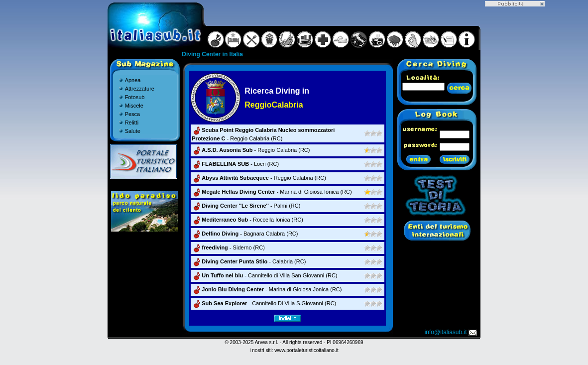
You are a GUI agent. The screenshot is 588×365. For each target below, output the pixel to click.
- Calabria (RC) (249, 261)
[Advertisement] (515, 156)
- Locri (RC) (235, 164)
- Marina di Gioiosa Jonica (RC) (267, 289)
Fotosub (135, 97)
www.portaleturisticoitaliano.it (306, 350)
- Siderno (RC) (228, 247)
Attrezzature (140, 89)
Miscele (134, 106)
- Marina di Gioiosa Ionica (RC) (272, 192)
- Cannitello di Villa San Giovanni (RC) (264, 275)
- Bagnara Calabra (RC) (245, 234)
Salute (133, 131)
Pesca (133, 114)
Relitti (132, 122)
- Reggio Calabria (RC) (251, 150)
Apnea (133, 80)
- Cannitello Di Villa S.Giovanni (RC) (264, 303)
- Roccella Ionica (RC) (247, 220)
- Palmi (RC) (246, 206)
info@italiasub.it (452, 332)
